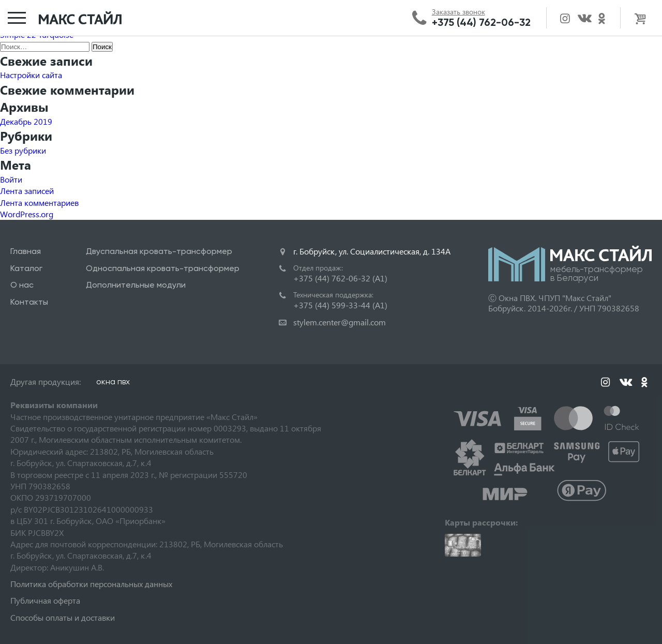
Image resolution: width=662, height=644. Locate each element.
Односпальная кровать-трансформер (163, 268)
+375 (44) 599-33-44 (340, 305)
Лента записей (27, 191)
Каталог (26, 268)
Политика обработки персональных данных (91, 584)
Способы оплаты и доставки (63, 617)
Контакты (29, 302)
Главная (26, 251)
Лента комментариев (39, 203)
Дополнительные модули (136, 285)
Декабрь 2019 (26, 121)
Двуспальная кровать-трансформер (159, 251)
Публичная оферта (45, 600)
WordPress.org (27, 214)
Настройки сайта (31, 75)
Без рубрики (23, 150)
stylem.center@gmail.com (340, 322)
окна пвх (113, 381)
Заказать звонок (458, 12)
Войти (11, 179)
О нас (22, 285)
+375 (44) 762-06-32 (481, 22)
